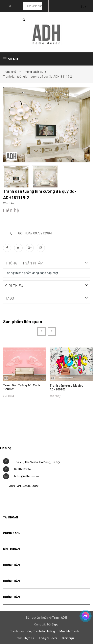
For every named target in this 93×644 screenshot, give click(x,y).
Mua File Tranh (69, 631)
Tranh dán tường (44, 631)
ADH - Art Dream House (24, 486)
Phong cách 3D (33, 72)
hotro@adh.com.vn (27, 476)
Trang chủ (10, 72)
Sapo (55, 624)
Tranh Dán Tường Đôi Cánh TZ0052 (21, 387)
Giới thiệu (68, 638)
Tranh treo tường (21, 631)
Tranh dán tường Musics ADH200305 (66, 387)
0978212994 (22, 469)
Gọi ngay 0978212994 (35, 233)
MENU (11, 59)
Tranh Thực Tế (25, 638)
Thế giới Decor (48, 638)
